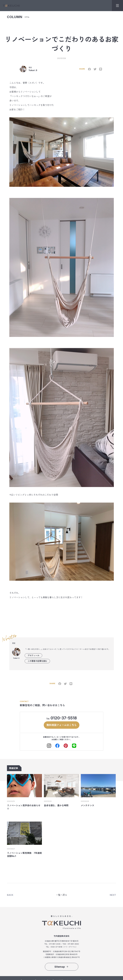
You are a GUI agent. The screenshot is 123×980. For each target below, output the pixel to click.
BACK (10, 895)
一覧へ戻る (62, 895)
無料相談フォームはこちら (62, 725)
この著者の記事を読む (37, 661)
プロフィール (33, 655)
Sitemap (62, 967)
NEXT (113, 895)
